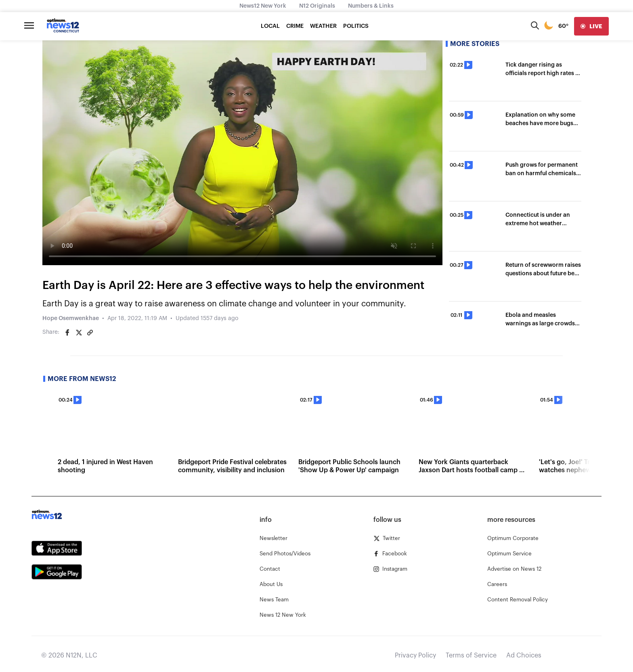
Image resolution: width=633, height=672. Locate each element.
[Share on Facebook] (67, 333)
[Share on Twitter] (79, 333)
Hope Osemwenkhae (71, 318)
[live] (591, 26)
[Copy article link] (90, 333)
